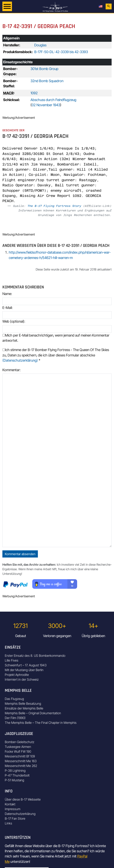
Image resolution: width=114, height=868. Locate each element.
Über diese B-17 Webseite (23, 799)
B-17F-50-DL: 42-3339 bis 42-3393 (61, 52)
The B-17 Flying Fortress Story (54, 206)
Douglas (40, 45)
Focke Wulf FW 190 (18, 751)
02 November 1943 (46, 105)
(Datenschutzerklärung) (20, 360)
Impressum (13, 809)
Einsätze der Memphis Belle (24, 708)
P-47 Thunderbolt (17, 775)
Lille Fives (12, 660)
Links (8, 823)
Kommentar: (11, 370)
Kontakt (10, 804)
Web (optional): (14, 321)
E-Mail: (7, 308)
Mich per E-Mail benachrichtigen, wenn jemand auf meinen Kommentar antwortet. (56, 338)
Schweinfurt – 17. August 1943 (26, 665)
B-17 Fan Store (15, 818)
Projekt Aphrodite (17, 675)
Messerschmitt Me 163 (21, 761)
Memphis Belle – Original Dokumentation (33, 713)
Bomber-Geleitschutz (20, 742)
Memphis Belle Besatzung (23, 704)
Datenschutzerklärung (20, 814)
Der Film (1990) (15, 718)
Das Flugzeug (14, 699)
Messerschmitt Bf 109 (20, 756)
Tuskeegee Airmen (18, 747)
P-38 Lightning (15, 771)
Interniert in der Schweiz (22, 679)
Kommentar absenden (20, 554)
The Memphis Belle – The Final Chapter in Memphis (41, 723)
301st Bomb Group (44, 69)
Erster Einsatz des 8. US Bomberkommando (35, 656)
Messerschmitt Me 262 (21, 766)
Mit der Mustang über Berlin (24, 670)
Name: (7, 294)
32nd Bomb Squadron (47, 81)
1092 (34, 93)
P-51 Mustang (14, 780)
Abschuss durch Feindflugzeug (53, 100)
